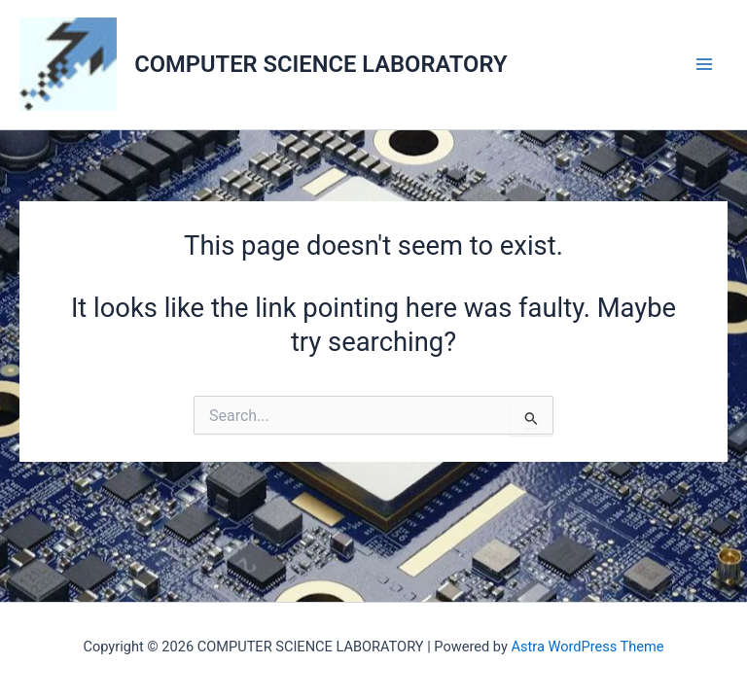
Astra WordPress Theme (587, 647)
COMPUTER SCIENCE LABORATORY (320, 64)
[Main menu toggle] (705, 65)
